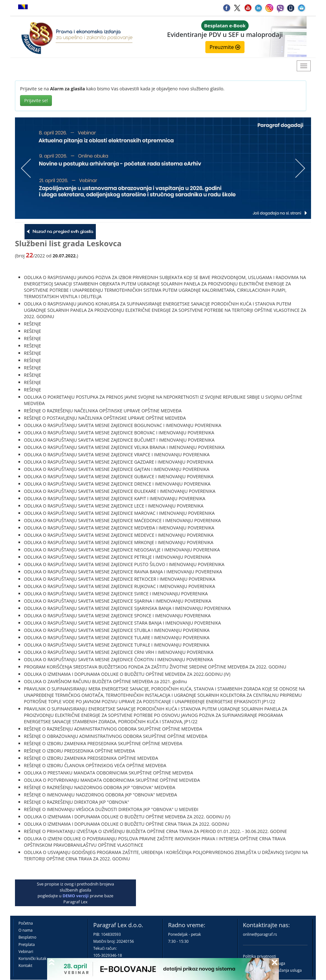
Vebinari (26, 952)
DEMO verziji (75, 896)
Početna (26, 923)
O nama (25, 930)
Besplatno (27, 937)
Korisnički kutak (32, 959)
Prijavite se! (36, 100)
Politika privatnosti (259, 956)
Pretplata (27, 945)
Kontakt (25, 966)
